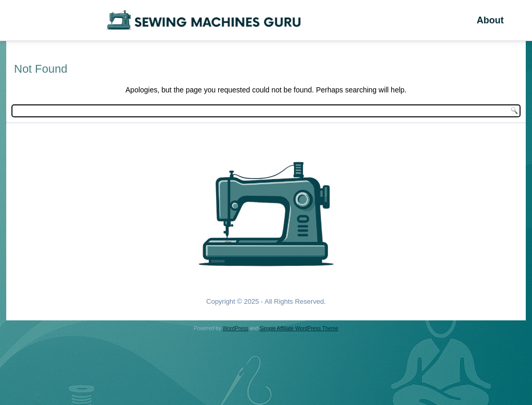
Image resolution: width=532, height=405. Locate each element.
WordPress (235, 328)
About (490, 20)
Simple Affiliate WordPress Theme (299, 328)
